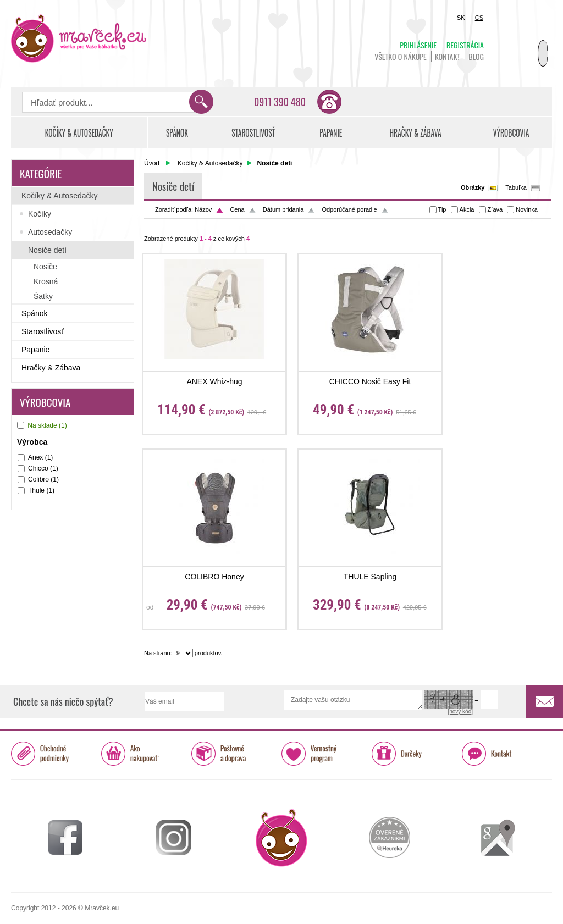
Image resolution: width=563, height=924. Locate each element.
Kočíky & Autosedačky (210, 163)
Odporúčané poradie (349, 209)
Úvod (152, 163)
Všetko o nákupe (401, 56)
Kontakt (448, 56)
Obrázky (473, 187)
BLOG (476, 56)
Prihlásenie (418, 45)
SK (461, 18)
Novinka (527, 209)
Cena (237, 209)
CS (479, 18)
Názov (203, 209)
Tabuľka (516, 187)
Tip (442, 209)
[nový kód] (460, 712)
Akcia (467, 209)
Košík (525, 42)
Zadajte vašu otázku (353, 700)
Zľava (495, 209)
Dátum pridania (283, 209)
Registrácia (465, 45)
